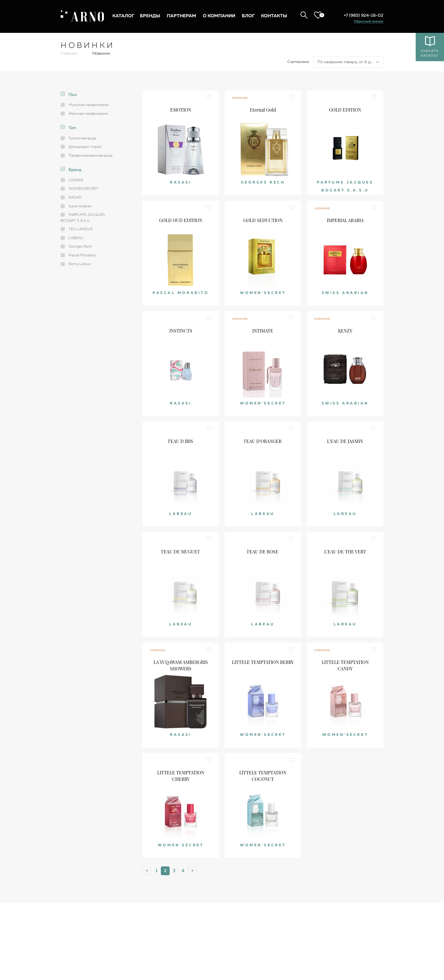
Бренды (150, 16)
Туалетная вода (82, 138)
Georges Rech (80, 247)
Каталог (123, 16)
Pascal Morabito (82, 255)
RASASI (75, 198)
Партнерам (182, 16)
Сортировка (298, 62)
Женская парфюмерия (88, 114)
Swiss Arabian (80, 206)
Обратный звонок (369, 22)
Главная (69, 53)
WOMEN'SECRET (84, 189)
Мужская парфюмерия (88, 105)
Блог (248, 16)
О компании (219, 16)
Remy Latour (80, 264)
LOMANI (76, 180)
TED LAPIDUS (81, 229)
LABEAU (76, 238)
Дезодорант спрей (85, 147)
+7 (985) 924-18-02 (364, 15)
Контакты (274, 16)
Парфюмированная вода (90, 156)
